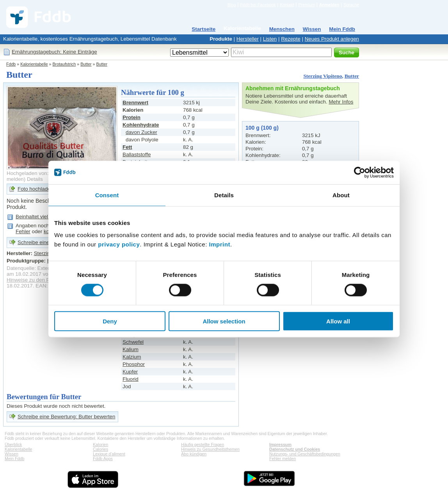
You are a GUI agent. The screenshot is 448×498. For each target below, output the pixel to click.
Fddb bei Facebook (258, 5)
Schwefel (133, 342)
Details (35, 179)
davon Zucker (141, 132)
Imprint (220, 244)
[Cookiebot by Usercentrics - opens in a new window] (360, 172)
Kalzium (132, 357)
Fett (127, 147)
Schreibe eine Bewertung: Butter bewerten (66, 417)
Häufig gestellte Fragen (203, 444)
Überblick (13, 444)
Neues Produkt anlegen (332, 39)
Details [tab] (224, 195)
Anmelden (329, 5)
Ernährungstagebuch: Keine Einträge (54, 52)
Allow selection (224, 321)
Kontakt (287, 5)
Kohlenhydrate (141, 125)
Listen (270, 39)
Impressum (280, 444)
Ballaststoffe (137, 154)
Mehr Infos (341, 102)
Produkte (221, 39)
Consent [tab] (107, 195)
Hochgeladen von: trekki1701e (42, 173)
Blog (232, 5)
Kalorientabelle (242, 28)
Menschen (282, 29)
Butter (86, 64)
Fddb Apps (103, 459)
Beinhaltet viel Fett (37, 217)
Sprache (351, 5)
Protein (132, 117)
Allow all (338, 321)
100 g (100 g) (262, 128)
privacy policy (119, 244)
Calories (100, 449)
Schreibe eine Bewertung (47, 242)
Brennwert (135, 103)
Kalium (131, 349)
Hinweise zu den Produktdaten (42, 280)
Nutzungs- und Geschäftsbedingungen (305, 454)
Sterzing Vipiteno (323, 76)
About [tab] (341, 195)
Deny (110, 321)
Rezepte (291, 39)
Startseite (204, 29)
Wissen (312, 29)
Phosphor (134, 364)
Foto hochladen (36, 189)
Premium (307, 5)
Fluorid (131, 379)
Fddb (11, 64)
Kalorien (100, 444)
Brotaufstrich (64, 64)
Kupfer (130, 372)
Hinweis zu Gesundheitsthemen (210, 449)
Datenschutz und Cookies (295, 449)
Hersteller (248, 39)
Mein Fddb (342, 29)
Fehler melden (283, 459)
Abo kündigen (194, 454)
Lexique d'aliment (109, 454)
